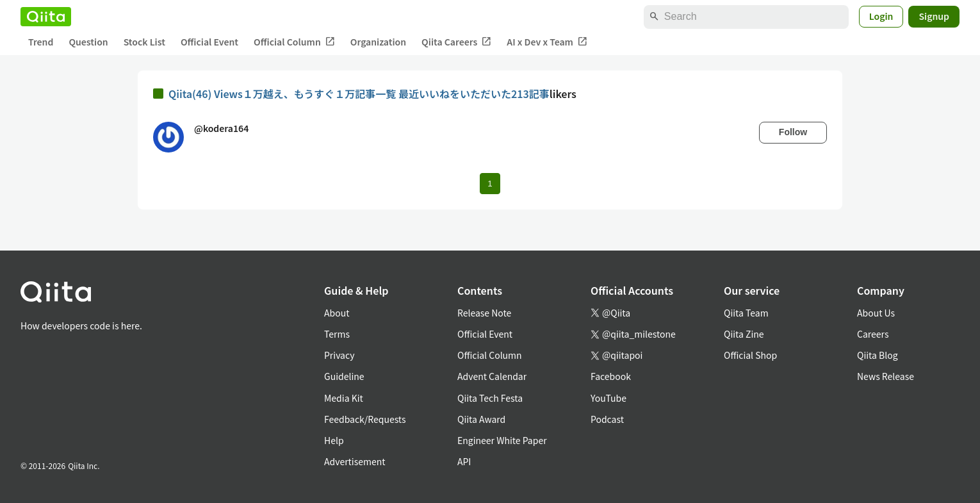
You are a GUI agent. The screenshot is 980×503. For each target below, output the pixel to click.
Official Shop (750, 355)
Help (334, 440)
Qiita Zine (744, 334)
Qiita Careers (456, 42)
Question (88, 42)
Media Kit (344, 398)
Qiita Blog (878, 355)
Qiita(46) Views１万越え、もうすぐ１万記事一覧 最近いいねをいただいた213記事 (359, 94)
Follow (793, 132)
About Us (876, 313)
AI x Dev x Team (547, 42)
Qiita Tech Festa (490, 398)
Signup (934, 16)
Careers (873, 334)
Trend (41, 42)
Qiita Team (746, 313)
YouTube (608, 398)
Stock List (144, 42)
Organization (378, 42)
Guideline (344, 376)
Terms (337, 334)
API (464, 461)
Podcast (607, 419)
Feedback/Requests (365, 419)
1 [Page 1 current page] (490, 184)
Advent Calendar (492, 376)
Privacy (339, 355)
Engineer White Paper (502, 440)
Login (881, 16)
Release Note (484, 313)
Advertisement (355, 461)
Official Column (294, 42)
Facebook (611, 376)
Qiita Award (481, 419)
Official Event (209, 42)
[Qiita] (46, 17)
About (337, 313)
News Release (886, 376)
